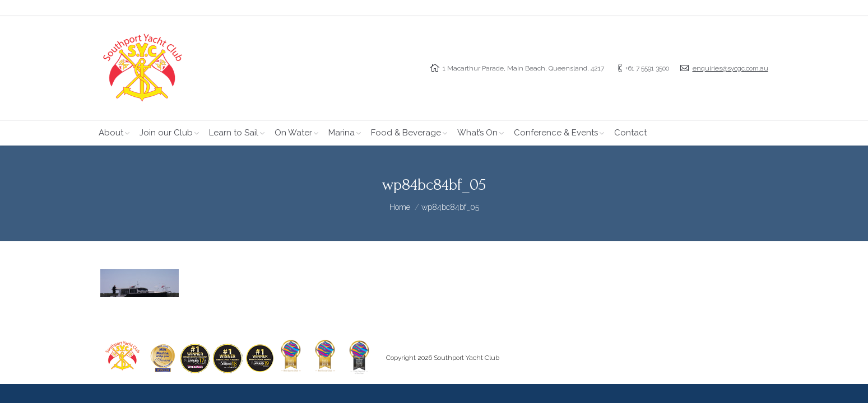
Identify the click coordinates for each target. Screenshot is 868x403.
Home (400, 207)
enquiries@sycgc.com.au (730, 68)
